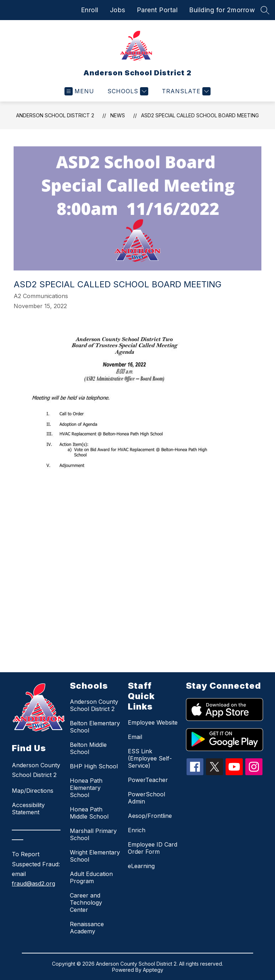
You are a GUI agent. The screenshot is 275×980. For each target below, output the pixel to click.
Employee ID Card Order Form (153, 848)
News (118, 115)
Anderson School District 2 (55, 115)
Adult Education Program (91, 877)
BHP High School (94, 766)
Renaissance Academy (87, 928)
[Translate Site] (185, 91)
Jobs (118, 10)
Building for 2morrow (222, 10)
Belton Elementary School (95, 727)
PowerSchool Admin (146, 798)
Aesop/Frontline (150, 816)
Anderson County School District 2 (94, 705)
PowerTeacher (148, 780)
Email (135, 737)
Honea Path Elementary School (86, 788)
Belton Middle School (88, 748)
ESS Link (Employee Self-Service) (150, 758)
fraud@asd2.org (33, 884)
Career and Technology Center (86, 903)
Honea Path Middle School (89, 813)
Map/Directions (33, 791)
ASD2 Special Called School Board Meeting (200, 115)
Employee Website (153, 722)
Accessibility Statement (28, 809)
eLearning (141, 866)
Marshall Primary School (93, 834)
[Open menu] (79, 91)
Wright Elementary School (95, 856)
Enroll (90, 10)
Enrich (137, 830)
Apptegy (153, 970)
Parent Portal (157, 10)
